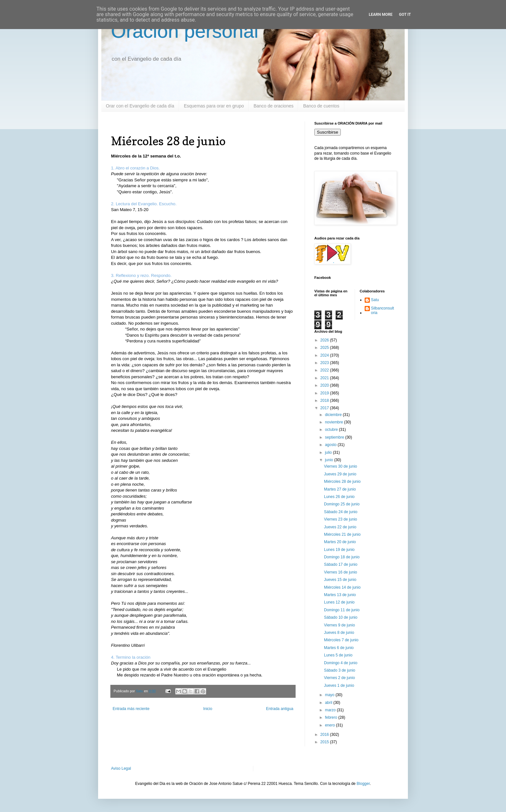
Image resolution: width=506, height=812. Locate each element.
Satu (375, 300)
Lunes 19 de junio (339, 550)
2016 (325, 735)
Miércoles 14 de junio (342, 587)
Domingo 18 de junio (342, 557)
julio (329, 452)
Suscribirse (328, 132)
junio (330, 460)
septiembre (335, 437)
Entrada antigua (280, 709)
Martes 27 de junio (340, 489)
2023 (325, 363)
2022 (325, 370)
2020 (325, 385)
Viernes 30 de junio (341, 466)
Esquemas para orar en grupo (214, 106)
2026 (325, 340)
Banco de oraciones (274, 106)
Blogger (363, 784)
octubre (332, 430)
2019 (325, 393)
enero (330, 725)
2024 (325, 355)
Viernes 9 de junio (339, 625)
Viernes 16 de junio (341, 572)
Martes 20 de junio (340, 542)
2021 (325, 378)
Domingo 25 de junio (342, 504)
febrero (332, 717)
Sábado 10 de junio (341, 617)
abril (329, 703)
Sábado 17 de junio (341, 564)
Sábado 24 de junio (341, 512)
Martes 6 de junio (339, 648)
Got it (405, 15)
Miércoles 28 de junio (342, 482)
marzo (331, 710)
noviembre (334, 422)
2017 (325, 408)
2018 (325, 401)
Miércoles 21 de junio (342, 534)
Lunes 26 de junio (339, 497)
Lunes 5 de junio (338, 655)
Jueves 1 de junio (339, 685)
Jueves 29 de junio (340, 474)
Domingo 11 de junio (342, 610)
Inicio (208, 709)
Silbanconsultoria (383, 310)
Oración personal (185, 31)
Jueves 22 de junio (340, 527)
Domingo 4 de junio (341, 663)
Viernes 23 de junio (341, 519)
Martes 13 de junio (340, 595)
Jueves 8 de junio (339, 633)
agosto (331, 445)
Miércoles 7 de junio (341, 640)
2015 (325, 742)
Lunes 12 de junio (339, 602)
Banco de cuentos (321, 106)
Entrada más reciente (131, 709)
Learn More (381, 15)
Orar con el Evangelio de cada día (140, 106)
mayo (330, 695)
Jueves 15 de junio (340, 580)
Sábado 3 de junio (340, 670)
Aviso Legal (121, 768)
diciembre (334, 415)
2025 (325, 348)
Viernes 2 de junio (339, 678)
